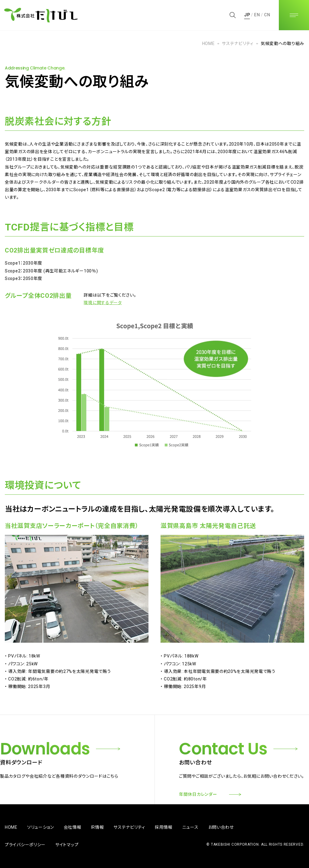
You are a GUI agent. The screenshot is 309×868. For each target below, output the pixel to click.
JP (247, 15)
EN (257, 15)
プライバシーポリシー (25, 845)
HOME (209, 43)
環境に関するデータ (103, 303)
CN (267, 15)
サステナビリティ (238, 43)
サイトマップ (67, 845)
